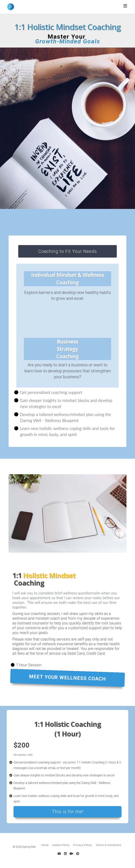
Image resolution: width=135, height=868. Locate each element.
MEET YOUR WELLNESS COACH (68, 678)
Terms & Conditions (108, 845)
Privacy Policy (82, 845)
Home (45, 845)
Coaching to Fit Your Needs (68, 251)
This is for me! (68, 812)
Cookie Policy (61, 845)
